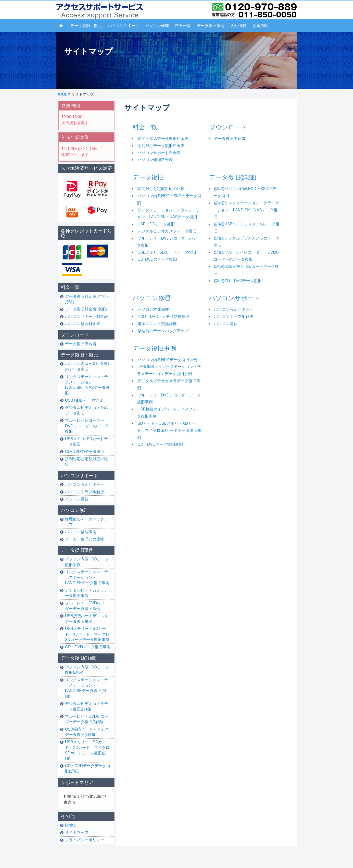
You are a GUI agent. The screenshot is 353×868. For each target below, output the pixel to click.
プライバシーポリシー (85, 840)
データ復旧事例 (154, 348)
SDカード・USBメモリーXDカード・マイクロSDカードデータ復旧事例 (169, 430)
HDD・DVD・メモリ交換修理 (164, 317)
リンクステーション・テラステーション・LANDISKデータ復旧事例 (87, 577)
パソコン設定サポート (234, 309)
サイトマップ (77, 833)
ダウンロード (228, 127)
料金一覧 (145, 127)
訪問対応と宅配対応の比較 (161, 189)
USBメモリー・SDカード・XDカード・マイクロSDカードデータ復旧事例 (87, 634)
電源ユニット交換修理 (157, 324)
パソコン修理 (151, 298)
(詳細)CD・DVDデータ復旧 (238, 281)
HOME (62, 94)
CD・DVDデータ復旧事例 (160, 444)
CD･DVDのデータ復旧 (157, 259)
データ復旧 (148, 177)
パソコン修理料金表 (155, 160)
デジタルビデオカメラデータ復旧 (167, 231)
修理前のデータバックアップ (163, 331)
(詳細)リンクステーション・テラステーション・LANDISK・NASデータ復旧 (246, 210)
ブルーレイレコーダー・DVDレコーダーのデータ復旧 (87, 426)
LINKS (71, 825)
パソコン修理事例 (81, 532)
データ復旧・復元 (79, 355)
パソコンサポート (234, 298)
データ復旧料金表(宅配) (86, 309)
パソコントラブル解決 (234, 317)
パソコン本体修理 (153, 309)
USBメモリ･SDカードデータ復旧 (167, 252)
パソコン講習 (226, 324)
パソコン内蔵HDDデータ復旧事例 (167, 360)
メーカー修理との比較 (85, 539)
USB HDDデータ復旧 (156, 224)
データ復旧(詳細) (233, 177)
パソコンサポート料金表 (159, 153)
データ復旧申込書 (230, 139)
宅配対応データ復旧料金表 (161, 146)
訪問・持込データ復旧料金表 (163, 139)
